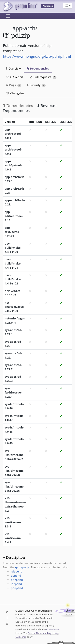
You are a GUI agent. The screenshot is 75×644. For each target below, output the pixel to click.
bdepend (17, 580)
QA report (15, 77)
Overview (13, 68)
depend (16, 576)
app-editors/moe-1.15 (14, 216)
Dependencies (38, 68)
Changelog (15, 93)
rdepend (17, 571)
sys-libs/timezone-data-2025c (15, 486)
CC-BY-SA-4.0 (53, 629)
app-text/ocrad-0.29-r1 (12, 232)
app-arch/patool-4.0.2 (13, 149)
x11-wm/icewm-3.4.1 (13, 538)
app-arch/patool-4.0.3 (13, 165)
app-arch (24, 28)
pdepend (17, 588)
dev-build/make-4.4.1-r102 (13, 279)
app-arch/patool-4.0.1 (13, 134)
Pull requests (43, 77)
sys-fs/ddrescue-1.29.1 (13, 392)
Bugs (14, 85)
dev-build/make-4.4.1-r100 (13, 248)
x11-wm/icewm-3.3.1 (13, 522)
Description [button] (15, 557)
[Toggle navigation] (8, 16)
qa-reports (22, 567)
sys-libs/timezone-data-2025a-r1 (15, 455)
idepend (16, 584)
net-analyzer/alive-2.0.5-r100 (15, 307)
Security (36, 85)
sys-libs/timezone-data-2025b (15, 471)
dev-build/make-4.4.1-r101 (13, 263)
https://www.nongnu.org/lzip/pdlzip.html (37, 56)
